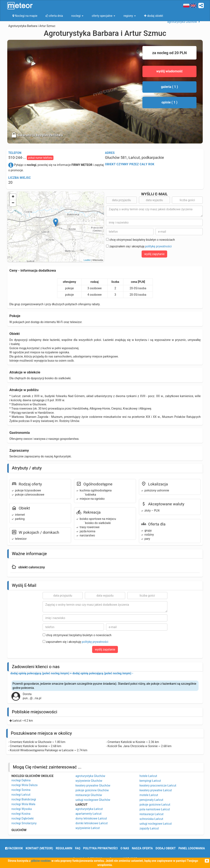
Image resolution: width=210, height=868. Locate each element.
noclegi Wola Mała (23, 804)
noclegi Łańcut (21, 795)
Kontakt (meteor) (39, 848)
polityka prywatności (100, 848)
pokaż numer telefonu (40, 158)
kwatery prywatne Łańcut (156, 790)
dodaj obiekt (166, 848)
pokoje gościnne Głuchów (92, 790)
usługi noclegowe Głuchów (93, 800)
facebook (14, 848)
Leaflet (87, 260)
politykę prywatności (158, 246)
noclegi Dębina (21, 780)
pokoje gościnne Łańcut (155, 805)
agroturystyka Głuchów (90, 776)
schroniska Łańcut (151, 819)
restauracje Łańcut (151, 814)
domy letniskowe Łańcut (91, 818)
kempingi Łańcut (150, 781)
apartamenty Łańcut (88, 814)
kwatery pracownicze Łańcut (158, 785)
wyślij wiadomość (170, 71)
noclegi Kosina (21, 814)
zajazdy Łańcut (149, 828)
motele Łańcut (149, 795)
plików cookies (41, 861)
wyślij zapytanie (154, 254)
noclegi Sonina (21, 790)
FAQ (78, 848)
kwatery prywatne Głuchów (93, 785)
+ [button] (13, 197)
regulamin (64, 848)
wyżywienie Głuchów (89, 781)
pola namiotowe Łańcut (155, 809)
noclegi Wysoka (22, 809)
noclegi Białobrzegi (24, 799)
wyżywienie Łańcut (88, 828)
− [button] (13, 203)
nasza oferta (142, 848)
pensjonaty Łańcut (151, 800)
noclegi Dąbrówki (23, 818)
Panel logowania (192, 848)
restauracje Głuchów (89, 795)
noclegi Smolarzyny (24, 823)
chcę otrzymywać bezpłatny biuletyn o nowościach (140, 240)
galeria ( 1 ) (169, 87)
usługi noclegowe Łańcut (156, 824)
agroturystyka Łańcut (89, 809)
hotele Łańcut (148, 776)
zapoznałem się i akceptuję (139, 246)
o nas (125, 848)
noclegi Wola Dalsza (24, 785)
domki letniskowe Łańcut (92, 823)
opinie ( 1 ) (169, 102)
